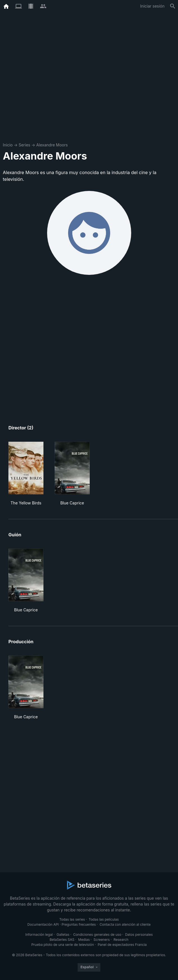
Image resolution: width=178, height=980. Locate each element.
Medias (84, 940)
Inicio (8, 145)
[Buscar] (173, 6)
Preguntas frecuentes (79, 924)
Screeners (102, 940)
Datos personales (139, 935)
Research (121, 940)
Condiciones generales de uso (97, 935)
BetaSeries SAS (62, 940)
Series (24, 145)
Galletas (63, 935)
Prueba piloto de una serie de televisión (63, 945)
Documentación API (43, 924)
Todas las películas (104, 919)
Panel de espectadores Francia (122, 945)
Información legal (39, 935)
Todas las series (72, 919)
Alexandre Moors (52, 145)
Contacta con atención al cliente (125, 924)
